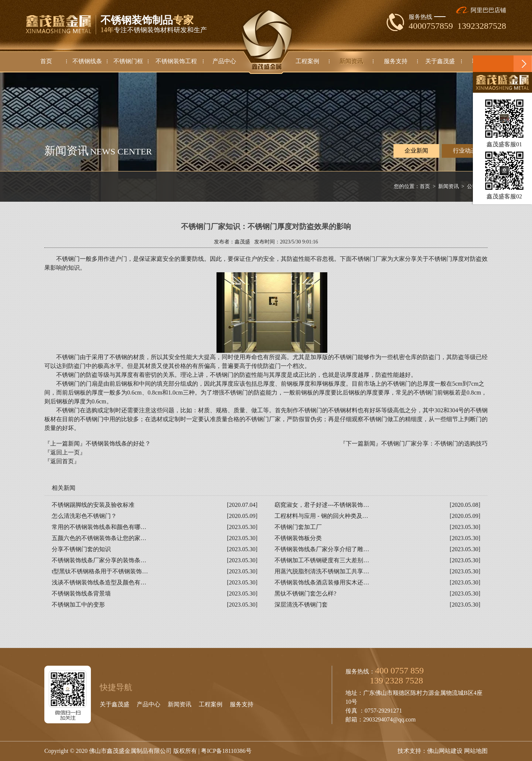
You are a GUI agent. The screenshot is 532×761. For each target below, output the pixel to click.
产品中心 (149, 704)
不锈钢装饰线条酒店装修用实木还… (322, 582)
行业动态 (465, 151)
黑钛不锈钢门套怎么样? (305, 593)
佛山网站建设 (445, 751)
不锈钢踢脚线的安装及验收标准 (93, 505)
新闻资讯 (449, 186)
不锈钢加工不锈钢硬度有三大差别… (322, 560)
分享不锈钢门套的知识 (81, 549)
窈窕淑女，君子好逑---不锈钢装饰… (322, 505)
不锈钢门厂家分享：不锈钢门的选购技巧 (434, 443)
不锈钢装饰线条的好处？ (118, 443)
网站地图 (476, 751)
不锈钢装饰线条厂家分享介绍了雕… (322, 549)
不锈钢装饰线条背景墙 (81, 593)
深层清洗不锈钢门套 (301, 605)
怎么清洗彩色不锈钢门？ (84, 516)
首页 (425, 186)
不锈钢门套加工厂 (298, 527)
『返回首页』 (62, 461)
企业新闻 (416, 151)
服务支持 (242, 704)
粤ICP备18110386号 (226, 751)
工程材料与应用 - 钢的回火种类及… (321, 516)
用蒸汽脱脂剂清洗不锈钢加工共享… (322, 571)
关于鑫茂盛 (115, 704)
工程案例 (211, 704)
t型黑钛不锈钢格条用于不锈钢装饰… (100, 571)
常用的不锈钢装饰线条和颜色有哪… (99, 527)
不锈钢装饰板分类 (298, 538)
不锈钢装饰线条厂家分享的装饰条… (99, 560)
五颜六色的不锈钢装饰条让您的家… (99, 538)
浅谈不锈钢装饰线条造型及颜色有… (99, 582)
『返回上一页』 (65, 452)
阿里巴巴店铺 (481, 10)
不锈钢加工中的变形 (78, 605)
